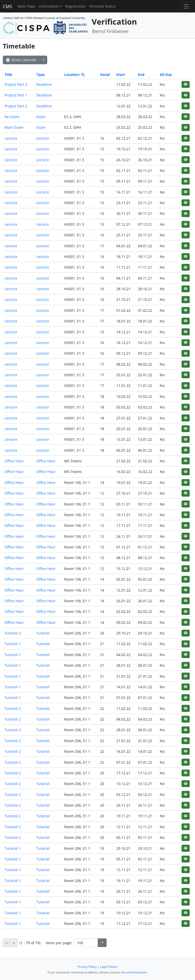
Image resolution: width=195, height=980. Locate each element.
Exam (41, 117)
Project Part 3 (16, 84)
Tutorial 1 (13, 644)
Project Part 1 (16, 95)
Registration (76, 6)
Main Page (26, 6)
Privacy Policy (87, 967)
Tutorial (43, 633)
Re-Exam (12, 117)
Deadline (44, 84)
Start (121, 75)
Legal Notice (109, 967)
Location (74, 75)
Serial (105, 75)
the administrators (134, 972)
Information (49, 6)
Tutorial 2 (13, 633)
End (141, 75)
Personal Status (103, 6)
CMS (7, 6)
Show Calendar (21, 60)
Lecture (11, 138)
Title (8, 75)
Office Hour (14, 461)
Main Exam (14, 127)
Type (40, 75)
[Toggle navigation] (186, 6)
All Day (166, 75)
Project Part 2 (16, 106)
